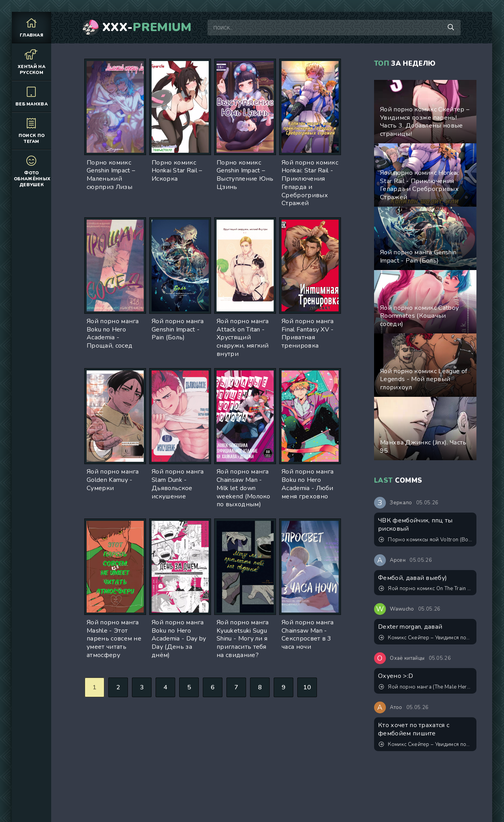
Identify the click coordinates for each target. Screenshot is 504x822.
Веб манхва (31, 96)
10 (307, 687)
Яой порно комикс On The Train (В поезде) (426, 589)
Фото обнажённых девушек (32, 171)
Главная (31, 27)
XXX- (147, 28)
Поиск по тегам (31, 131)
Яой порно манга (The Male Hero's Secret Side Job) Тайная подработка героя (426, 687)
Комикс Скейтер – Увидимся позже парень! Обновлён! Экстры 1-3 (426, 638)
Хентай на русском (31, 62)
